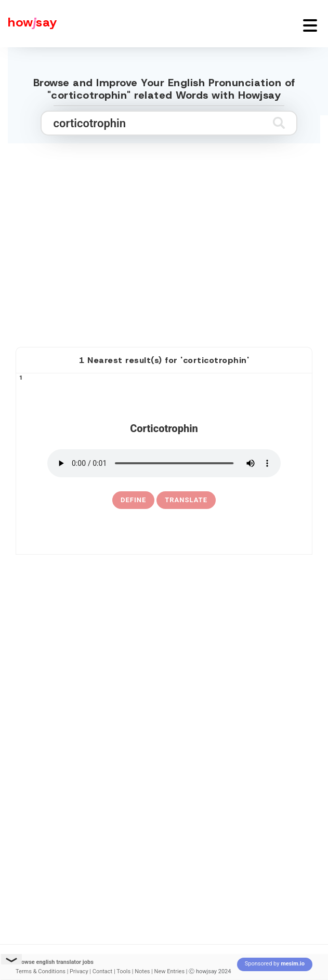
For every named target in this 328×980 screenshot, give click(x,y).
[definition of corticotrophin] (133, 500)
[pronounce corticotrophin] (164, 463)
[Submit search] (279, 123)
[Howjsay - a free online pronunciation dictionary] (29, 24)
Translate (186, 500)
